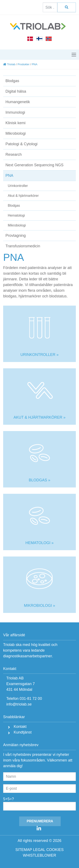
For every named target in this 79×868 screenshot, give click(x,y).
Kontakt (20, 727)
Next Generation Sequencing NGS (34, 165)
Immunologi (15, 112)
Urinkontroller (18, 186)
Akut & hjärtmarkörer (23, 196)
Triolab (9, 64)
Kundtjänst (22, 732)
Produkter (23, 64)
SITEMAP (24, 850)
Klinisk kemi (15, 123)
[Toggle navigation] (74, 55)
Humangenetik (18, 102)
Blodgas (12, 81)
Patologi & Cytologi (21, 144)
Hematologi (16, 215)
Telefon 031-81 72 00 (24, 699)
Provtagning (16, 236)
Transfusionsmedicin (23, 246)
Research (14, 154)
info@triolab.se (19, 704)
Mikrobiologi (16, 133)
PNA (9, 176)
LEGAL (39, 850)
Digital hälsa (16, 91)
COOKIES (55, 850)
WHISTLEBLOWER (39, 855)
